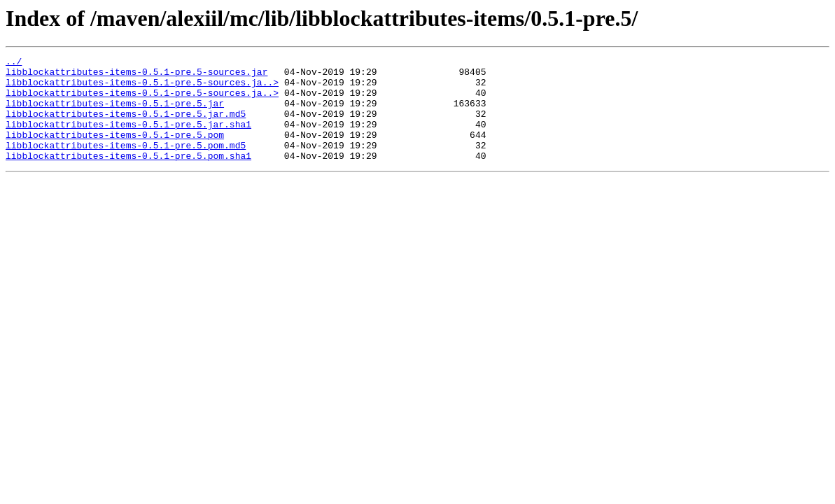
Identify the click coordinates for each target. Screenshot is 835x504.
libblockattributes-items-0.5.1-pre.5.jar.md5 (126, 126)
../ (14, 63)
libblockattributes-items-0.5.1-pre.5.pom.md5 (126, 164)
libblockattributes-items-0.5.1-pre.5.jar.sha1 (128, 139)
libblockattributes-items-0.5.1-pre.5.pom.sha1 (128, 176)
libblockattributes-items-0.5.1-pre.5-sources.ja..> (142, 88)
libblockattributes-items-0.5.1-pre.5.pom (115, 151)
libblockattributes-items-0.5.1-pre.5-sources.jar (136, 76)
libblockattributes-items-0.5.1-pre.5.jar (115, 113)
